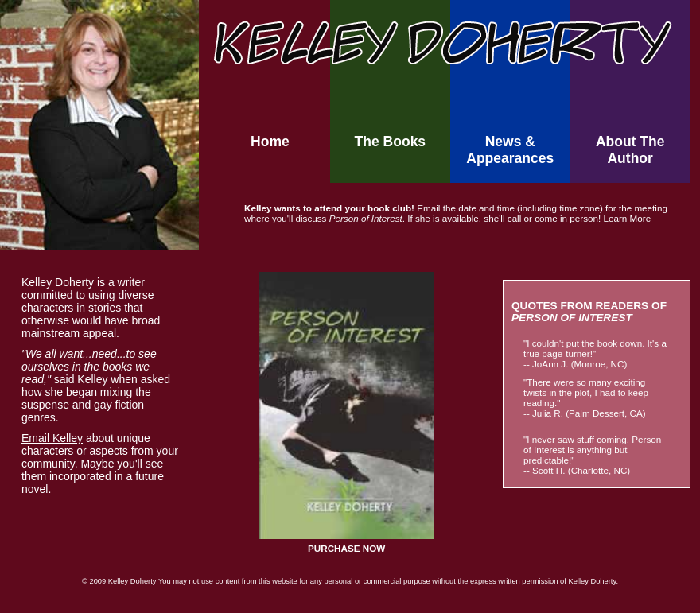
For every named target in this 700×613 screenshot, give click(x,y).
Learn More (627, 218)
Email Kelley (52, 438)
